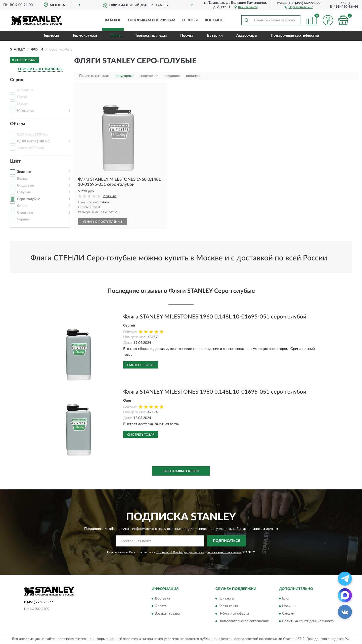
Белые (22, 179)
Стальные (25, 213)
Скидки (288, 614)
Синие (22, 206)
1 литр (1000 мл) (30, 148)
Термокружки (85, 36)
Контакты (215, 20)
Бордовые (25, 186)
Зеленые (24, 172)
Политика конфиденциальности (308, 621)
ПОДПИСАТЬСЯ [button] (227, 541)
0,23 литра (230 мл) (33, 134)
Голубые (24, 192)
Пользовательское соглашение (244, 621)
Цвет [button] (15, 161)
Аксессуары (247, 36)
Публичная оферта (234, 614)
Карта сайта (228, 606)
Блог (286, 599)
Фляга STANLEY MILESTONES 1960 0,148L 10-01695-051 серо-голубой (215, 317)
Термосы (51, 36)
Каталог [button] (113, 20)
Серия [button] (17, 80)
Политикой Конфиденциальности (180, 552)
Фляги (116, 36)
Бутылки (215, 36)
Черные (23, 219)
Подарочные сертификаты (295, 36)
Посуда (187, 36)
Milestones (26, 111)
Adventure (25, 90)
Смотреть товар (141, 365)
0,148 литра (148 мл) (34, 141)
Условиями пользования (224, 552)
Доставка (162, 599)
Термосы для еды (151, 36)
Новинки (289, 606)
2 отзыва (110, 196)
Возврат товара (167, 614)
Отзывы (190, 20)
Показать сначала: (94, 76)
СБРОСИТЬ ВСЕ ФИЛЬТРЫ (40, 69)
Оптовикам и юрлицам (152, 20)
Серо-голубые (29, 199)
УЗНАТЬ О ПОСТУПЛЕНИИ (102, 222)
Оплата (161, 606)
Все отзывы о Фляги (181, 471)
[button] (299, 7)
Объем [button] (18, 124)
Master (22, 104)
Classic (22, 97)
